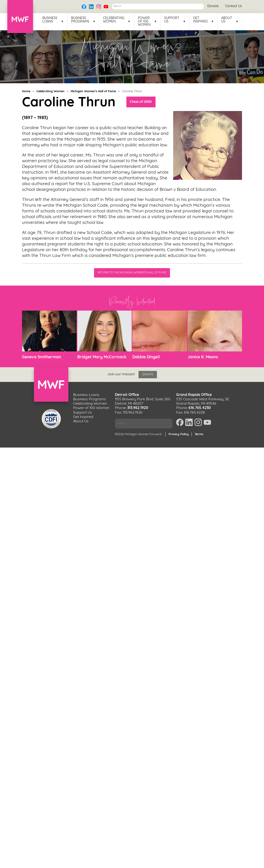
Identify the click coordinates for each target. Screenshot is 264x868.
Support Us (172, 20)
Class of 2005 (141, 102)
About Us (227, 20)
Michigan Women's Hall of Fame (93, 91)
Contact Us (234, 6)
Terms (199, 434)
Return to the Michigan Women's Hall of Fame (132, 273)
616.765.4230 (200, 408)
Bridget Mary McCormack (102, 357)
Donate (213, 6)
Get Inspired (200, 20)
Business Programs (80, 20)
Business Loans (50, 20)
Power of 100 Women (144, 22)
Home (26, 91)
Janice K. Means (203, 357)
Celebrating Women (114, 20)
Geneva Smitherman (42, 357)
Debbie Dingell (146, 357)
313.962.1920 (138, 408)
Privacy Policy (179, 434)
